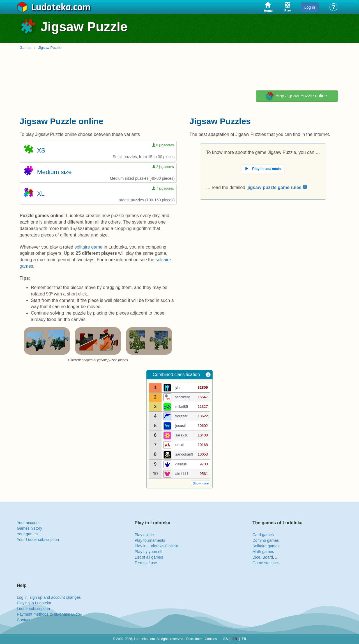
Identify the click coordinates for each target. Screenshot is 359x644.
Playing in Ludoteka (34, 603)
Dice (256, 557)
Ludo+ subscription (33, 609)
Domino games (266, 540)
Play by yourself (149, 552)
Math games (263, 552)
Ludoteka (51, 8)
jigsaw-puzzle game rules (278, 187)
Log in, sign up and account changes (49, 597)
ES (226, 639)
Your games (27, 534)
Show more (201, 483)
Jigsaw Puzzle (50, 48)
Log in (310, 7)
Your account (28, 523)
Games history (29, 528)
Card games (263, 535)
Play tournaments (150, 540)
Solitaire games (266, 546)
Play (296, 96)
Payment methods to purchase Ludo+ (50, 614)
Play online (144, 535)
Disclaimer (194, 639)
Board (268, 557)
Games (26, 48)
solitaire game (89, 247)
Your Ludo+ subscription (38, 540)
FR (244, 639)
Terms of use (146, 563)
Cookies (211, 639)
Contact (24, 620)
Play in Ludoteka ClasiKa (157, 546)
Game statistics (266, 563)
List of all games (149, 557)
